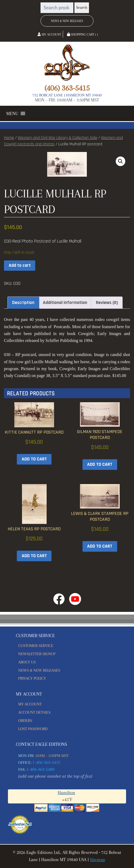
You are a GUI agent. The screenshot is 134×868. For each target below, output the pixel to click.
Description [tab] (23, 303)
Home (9, 138)
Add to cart (20, 265)
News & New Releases (67, 21)
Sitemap (97, 860)
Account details (34, 712)
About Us (27, 662)
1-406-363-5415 (46, 762)
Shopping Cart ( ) (82, 35)
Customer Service (36, 646)
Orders (25, 721)
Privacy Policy (32, 678)
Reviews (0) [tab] (107, 303)
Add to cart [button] (34, 459)
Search (82, 8)
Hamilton (66, 793)
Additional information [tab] (65, 303)
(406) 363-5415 (67, 88)
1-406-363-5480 (41, 769)
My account (30, 704)
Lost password (33, 729)
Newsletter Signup (37, 654)
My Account (49, 35)
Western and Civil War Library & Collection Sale (57, 138)
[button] (12, 113)
